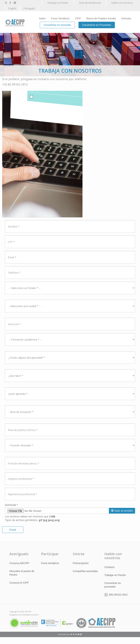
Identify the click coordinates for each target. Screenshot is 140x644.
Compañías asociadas (85, 571)
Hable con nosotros (122, 3)
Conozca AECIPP (19, 563)
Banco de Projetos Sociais (101, 18)
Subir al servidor (122, 511)
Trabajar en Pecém (58, 3)
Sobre (42, 18)
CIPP (78, 18)
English (12, 8)
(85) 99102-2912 (118, 595)
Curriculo (11, 505)
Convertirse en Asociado (57, 25)
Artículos (126, 18)
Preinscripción (81, 563)
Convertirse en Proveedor (97, 25)
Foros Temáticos (60, 18)
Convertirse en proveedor (113, 585)
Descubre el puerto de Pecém (22, 573)
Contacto (109, 567)
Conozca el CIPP (19, 583)
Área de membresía (90, 3)
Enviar (13, 530)
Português (29, 8)
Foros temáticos (50, 563)
